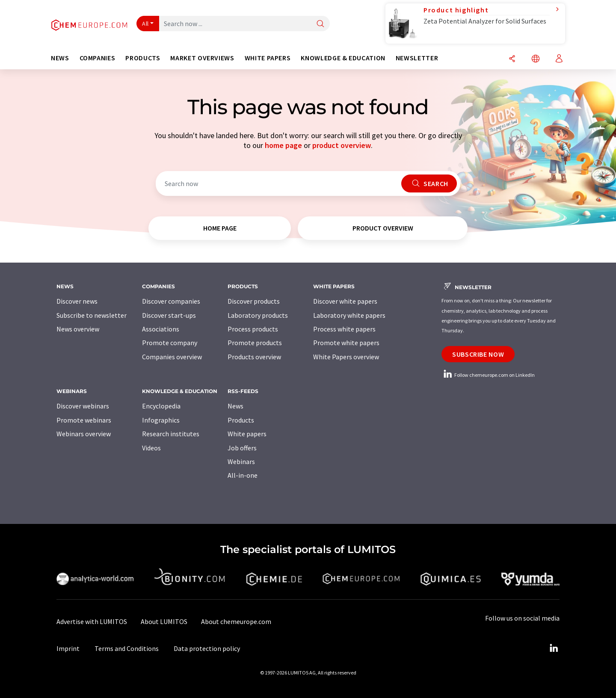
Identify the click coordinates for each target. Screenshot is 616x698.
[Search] (320, 24)
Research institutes (171, 434)
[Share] (512, 59)
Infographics (161, 420)
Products (241, 420)
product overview (342, 145)
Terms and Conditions (127, 648)
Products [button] (143, 58)
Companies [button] (98, 58)
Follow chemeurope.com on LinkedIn (488, 375)
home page (283, 145)
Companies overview (172, 357)
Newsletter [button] (417, 58)
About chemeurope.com (236, 621)
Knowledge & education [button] (343, 58)
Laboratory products (258, 315)
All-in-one (243, 475)
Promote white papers (346, 343)
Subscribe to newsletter (92, 315)
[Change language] (536, 59)
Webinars (241, 461)
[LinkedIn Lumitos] (554, 648)
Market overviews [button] (202, 58)
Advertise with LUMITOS (92, 621)
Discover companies (171, 301)
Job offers (242, 448)
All (145, 24)
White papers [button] (268, 58)
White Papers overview (346, 357)
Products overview (254, 357)
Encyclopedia (161, 406)
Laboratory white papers (349, 315)
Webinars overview (84, 434)
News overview (78, 329)
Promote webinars (84, 420)
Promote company (170, 343)
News (235, 406)
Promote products (255, 343)
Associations (161, 329)
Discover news (77, 301)
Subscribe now (478, 354)
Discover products (254, 301)
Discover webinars (83, 406)
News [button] (60, 58)
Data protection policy (207, 648)
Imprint (68, 648)
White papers (247, 434)
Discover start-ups (169, 315)
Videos (151, 448)
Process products (253, 329)
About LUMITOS (164, 621)
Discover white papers (345, 301)
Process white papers (344, 329)
